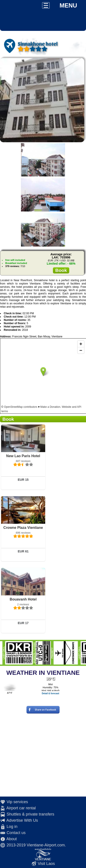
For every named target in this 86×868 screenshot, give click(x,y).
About (12, 839)
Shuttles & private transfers (30, 814)
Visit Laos (46, 864)
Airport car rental (21, 808)
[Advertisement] (41, 755)
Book (61, 270)
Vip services (17, 802)
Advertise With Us (22, 820)
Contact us (16, 833)
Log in (12, 827)
